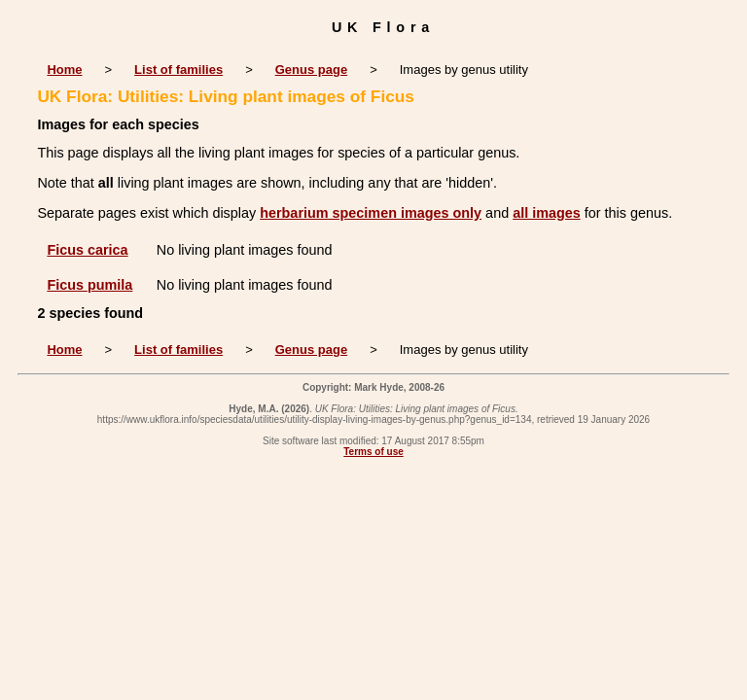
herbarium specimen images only (371, 213)
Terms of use (373, 452)
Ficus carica (87, 250)
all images (547, 213)
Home (64, 70)
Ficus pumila (89, 285)
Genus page (311, 70)
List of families (178, 70)
